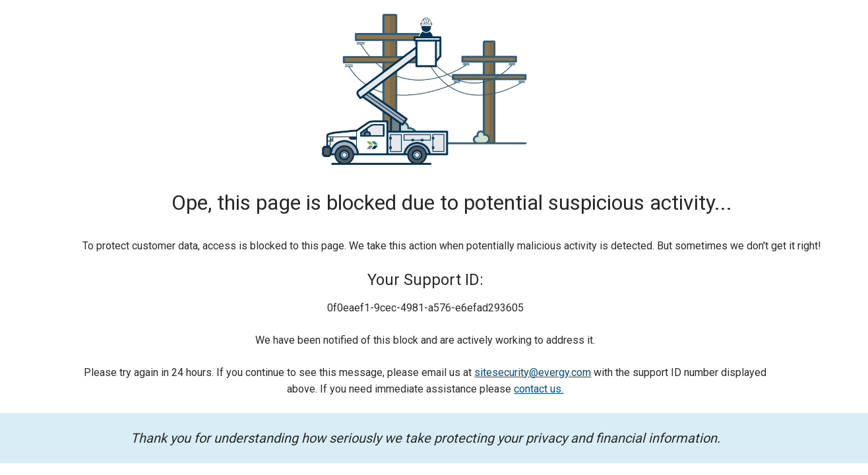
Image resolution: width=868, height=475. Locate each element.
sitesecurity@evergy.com (533, 372)
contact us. (539, 389)
